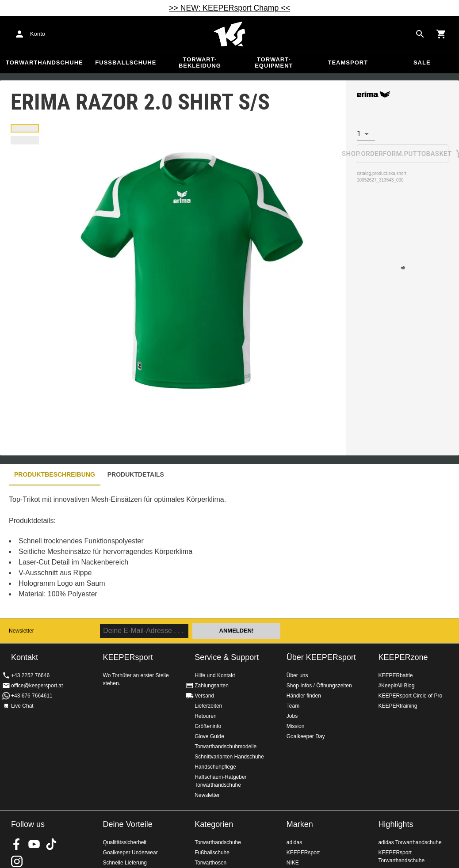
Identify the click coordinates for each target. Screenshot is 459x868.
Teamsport (348, 63)
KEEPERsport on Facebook (17, 844)
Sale (422, 63)
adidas (294, 842)
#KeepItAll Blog (396, 686)
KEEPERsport (303, 853)
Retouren (205, 716)
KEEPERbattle (395, 675)
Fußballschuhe (126, 63)
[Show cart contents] (441, 34)
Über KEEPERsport (321, 657)
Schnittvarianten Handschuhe (229, 757)
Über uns (297, 675)
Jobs (292, 716)
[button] (25, 128)
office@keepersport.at (37, 686)
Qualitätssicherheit (125, 842)
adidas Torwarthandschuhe (410, 842)
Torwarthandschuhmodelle (226, 747)
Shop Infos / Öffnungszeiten (319, 686)
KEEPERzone (403, 657)
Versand (204, 696)
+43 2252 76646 (30, 675)
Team (293, 706)
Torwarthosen (210, 863)
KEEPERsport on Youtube (34, 844)
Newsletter (21, 631)
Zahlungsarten (212, 686)
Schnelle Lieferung (125, 863)
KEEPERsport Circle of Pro (410, 696)
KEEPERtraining (398, 706)
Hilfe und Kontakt (215, 675)
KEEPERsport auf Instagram (17, 861)
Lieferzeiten (208, 706)
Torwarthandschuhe (44, 63)
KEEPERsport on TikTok (51, 844)
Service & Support (227, 657)
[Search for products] (420, 34)
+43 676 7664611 (32, 696)
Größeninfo (208, 726)
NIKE (293, 863)
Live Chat (22, 706)
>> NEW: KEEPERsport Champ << (229, 8)
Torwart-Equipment (274, 63)
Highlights (396, 824)
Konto (38, 34)
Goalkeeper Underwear (130, 853)
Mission (296, 726)
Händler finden (304, 696)
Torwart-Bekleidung (200, 63)
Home (229, 34)
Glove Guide (209, 736)
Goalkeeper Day (306, 736)
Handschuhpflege (215, 767)
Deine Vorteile (128, 824)
